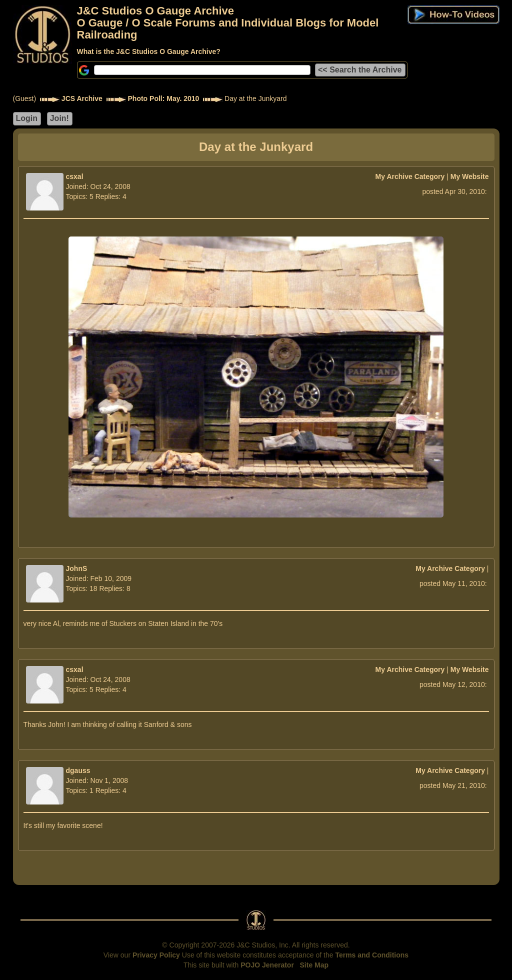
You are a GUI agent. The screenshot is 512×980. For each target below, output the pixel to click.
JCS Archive (82, 98)
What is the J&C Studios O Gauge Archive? (149, 51)
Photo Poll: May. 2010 (164, 98)
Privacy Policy (156, 955)
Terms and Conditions (372, 955)
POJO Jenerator (267, 965)
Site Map (314, 965)
